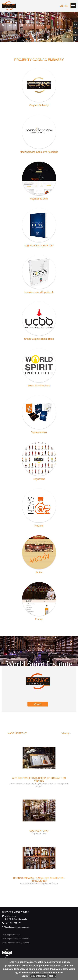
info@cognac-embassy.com (17, 927)
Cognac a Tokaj (39, 831)
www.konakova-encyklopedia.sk (16, 943)
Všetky (65, 733)
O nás (38, 704)
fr (67, 6)
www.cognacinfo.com (11, 935)
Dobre (52, 976)
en (61, 6)
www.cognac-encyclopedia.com (15, 939)
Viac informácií (39, 976)
